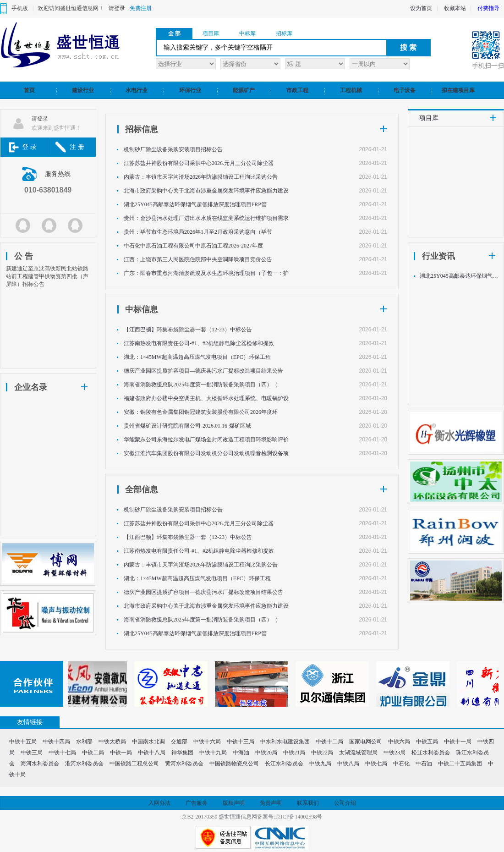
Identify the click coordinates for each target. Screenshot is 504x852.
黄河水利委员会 (184, 764)
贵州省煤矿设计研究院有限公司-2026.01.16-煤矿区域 (187, 426)
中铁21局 (294, 753)
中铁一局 (121, 753)
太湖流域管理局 (358, 753)
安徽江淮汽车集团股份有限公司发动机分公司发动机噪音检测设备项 (206, 453)
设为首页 (421, 8)
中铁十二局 (329, 742)
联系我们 (308, 803)
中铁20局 (266, 753)
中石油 (424, 764)
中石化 (401, 764)
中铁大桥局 (112, 742)
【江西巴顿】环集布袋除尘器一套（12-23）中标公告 (188, 330)
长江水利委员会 (284, 764)
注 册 (77, 147)
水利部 (84, 742)
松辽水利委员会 (431, 753)
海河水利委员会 (40, 764)
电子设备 (405, 90)
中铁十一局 (458, 742)
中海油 (241, 753)
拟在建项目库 (458, 90)
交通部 (179, 742)
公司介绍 (345, 803)
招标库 (284, 33)
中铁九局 (320, 764)
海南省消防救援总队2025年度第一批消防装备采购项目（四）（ (201, 385)
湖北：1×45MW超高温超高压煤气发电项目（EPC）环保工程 (197, 357)
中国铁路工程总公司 (134, 764)
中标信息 (142, 309)
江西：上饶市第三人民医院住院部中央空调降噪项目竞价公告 (198, 259)
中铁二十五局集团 (460, 764)
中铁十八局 (152, 753)
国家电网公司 (366, 742)
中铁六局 (399, 742)
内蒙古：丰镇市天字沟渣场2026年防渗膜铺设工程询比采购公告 (201, 177)
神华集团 (182, 753)
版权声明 (234, 803)
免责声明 (271, 803)
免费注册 (141, 8)
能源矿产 (244, 90)
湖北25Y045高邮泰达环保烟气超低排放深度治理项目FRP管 (195, 204)
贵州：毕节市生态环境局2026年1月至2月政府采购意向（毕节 (198, 232)
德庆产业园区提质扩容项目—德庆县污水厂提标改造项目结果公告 (203, 371)
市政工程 (297, 90)
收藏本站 (455, 8)
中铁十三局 (241, 742)
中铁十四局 (56, 742)
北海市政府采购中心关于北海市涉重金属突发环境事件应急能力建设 (206, 191)
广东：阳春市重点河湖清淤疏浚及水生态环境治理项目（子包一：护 (206, 273)
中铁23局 (394, 753)
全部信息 (142, 489)
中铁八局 (348, 764)
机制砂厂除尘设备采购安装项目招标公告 (173, 149)
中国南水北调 (148, 742)
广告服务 (197, 803)
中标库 (247, 33)
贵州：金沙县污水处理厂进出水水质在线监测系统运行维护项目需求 (206, 218)
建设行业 (83, 90)
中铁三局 (32, 753)
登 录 (29, 147)
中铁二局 (93, 753)
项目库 (211, 33)
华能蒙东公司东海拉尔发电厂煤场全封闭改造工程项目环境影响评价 (206, 440)
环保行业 (190, 90)
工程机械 (351, 90)
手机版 (20, 8)
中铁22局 (322, 753)
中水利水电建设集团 (285, 742)
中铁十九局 (213, 753)
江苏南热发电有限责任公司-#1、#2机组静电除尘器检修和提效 (199, 343)
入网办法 (159, 803)
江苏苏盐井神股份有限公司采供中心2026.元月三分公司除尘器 (199, 163)
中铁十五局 (23, 742)
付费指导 (488, 8)
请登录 (117, 8)
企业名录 (31, 387)
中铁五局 (427, 742)
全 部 (174, 33)
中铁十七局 (62, 753)
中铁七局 (376, 764)
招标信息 (142, 129)
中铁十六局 (207, 742)
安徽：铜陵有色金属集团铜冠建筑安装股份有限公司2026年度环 (201, 412)
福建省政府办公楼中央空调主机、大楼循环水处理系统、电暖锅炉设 (206, 398)
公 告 (24, 256)
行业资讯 (438, 256)
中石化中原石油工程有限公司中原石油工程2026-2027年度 (193, 246)
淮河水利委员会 (84, 764)
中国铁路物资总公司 (234, 764)
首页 (29, 90)
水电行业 (137, 90)
